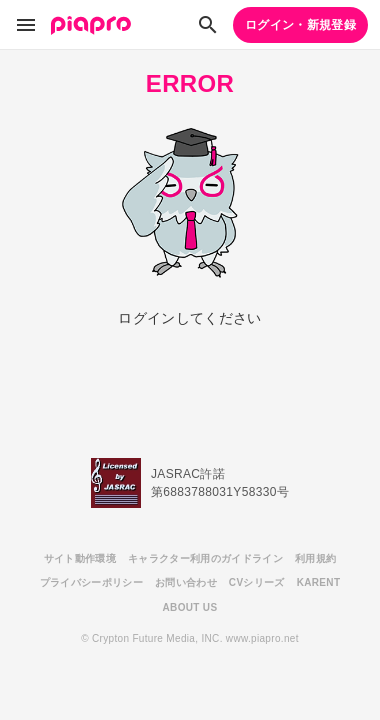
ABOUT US (190, 607)
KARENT (319, 582)
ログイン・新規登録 (300, 25)
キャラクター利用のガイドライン (205, 558)
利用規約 (315, 558)
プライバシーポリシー (91, 582)
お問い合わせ (186, 582)
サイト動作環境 (80, 558)
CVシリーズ (257, 582)
